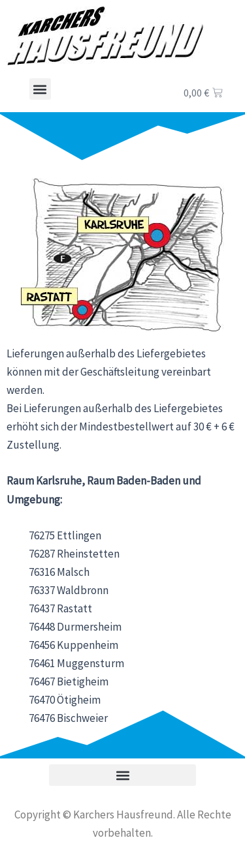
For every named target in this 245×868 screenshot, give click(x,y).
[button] (40, 89)
